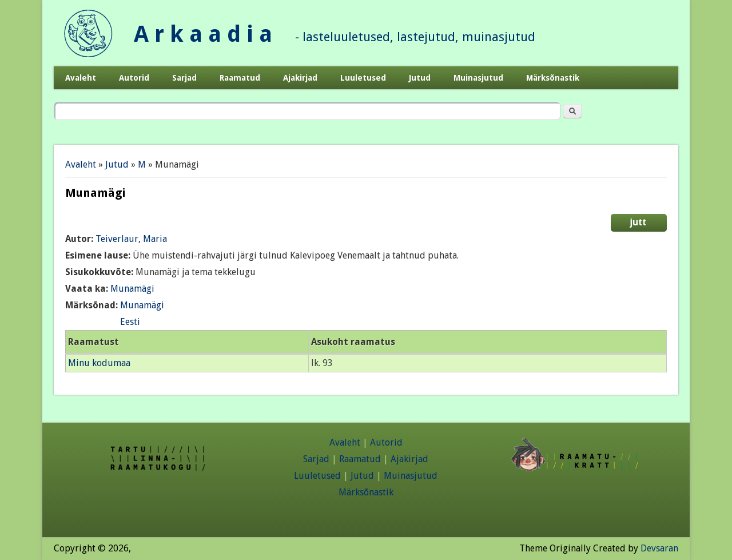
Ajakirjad (300, 78)
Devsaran (659, 548)
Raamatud (240, 78)
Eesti (130, 322)
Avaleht (81, 78)
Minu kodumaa (99, 363)
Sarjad (184, 78)
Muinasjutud (478, 78)
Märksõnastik (553, 78)
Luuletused (363, 78)
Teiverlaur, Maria (131, 239)
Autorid (134, 78)
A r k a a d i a (203, 34)
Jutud (420, 78)
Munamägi (132, 289)
